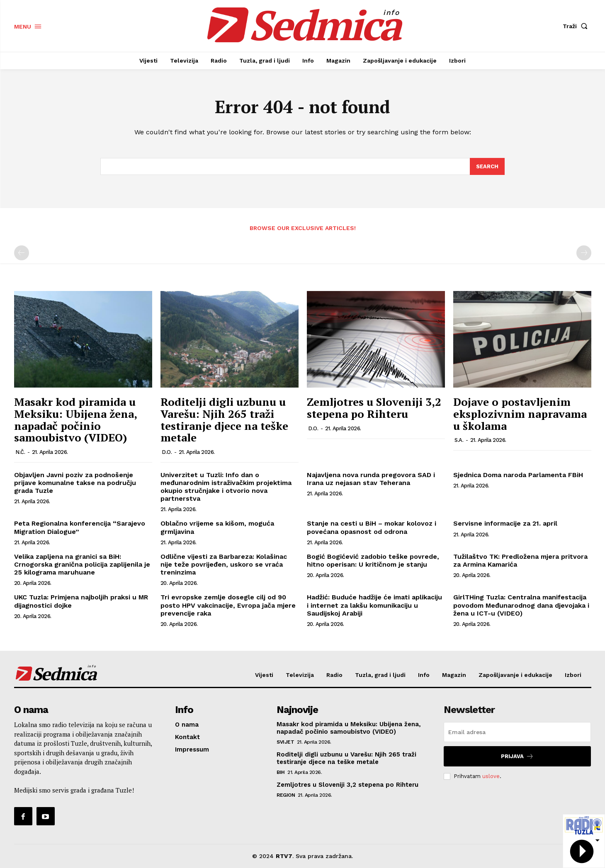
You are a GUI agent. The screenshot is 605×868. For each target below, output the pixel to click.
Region (286, 795)
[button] (577, 26)
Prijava (517, 756)
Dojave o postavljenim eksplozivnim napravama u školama (520, 414)
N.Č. (20, 452)
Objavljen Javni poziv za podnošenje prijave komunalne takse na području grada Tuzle (75, 483)
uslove (491, 776)
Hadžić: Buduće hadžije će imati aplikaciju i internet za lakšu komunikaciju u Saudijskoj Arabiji (374, 605)
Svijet (285, 742)
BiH (281, 772)
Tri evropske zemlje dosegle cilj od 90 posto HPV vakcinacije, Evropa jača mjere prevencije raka (228, 605)
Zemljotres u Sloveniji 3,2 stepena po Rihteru (374, 408)
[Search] (487, 167)
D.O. (167, 452)
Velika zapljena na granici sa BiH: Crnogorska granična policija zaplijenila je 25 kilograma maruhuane (82, 564)
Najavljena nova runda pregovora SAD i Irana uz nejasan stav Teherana (371, 479)
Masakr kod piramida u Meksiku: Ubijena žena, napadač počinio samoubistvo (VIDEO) (75, 420)
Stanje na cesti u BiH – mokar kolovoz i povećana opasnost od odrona (372, 528)
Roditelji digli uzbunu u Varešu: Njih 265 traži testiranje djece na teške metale (224, 420)
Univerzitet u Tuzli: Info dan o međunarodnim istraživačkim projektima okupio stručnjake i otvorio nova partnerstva (226, 487)
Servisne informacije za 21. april (505, 524)
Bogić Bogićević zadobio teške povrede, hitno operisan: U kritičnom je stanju (373, 560)
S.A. (459, 440)
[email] (517, 732)
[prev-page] (22, 253)
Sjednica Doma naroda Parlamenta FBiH (518, 475)
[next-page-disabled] (584, 253)
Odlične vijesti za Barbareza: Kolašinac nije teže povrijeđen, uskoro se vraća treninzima (224, 564)
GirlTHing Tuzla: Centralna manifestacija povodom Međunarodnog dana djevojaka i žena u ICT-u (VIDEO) (521, 605)
